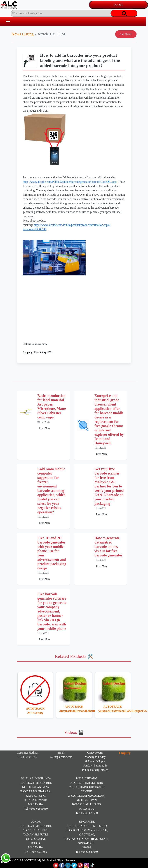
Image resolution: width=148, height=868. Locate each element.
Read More (45, 428)
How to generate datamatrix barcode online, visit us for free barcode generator (109, 547)
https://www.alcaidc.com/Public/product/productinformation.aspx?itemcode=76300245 (67, 249)
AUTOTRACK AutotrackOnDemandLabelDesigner (74, 709)
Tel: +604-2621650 (87, 813)
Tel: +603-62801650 (36, 809)
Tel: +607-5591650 (36, 852)
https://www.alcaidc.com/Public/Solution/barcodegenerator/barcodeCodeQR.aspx (70, 182)
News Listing (23, 34)
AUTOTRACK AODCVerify (35, 711)
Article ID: (46, 34)
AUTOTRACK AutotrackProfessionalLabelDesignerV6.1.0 (113, 709)
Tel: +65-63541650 (87, 852)
